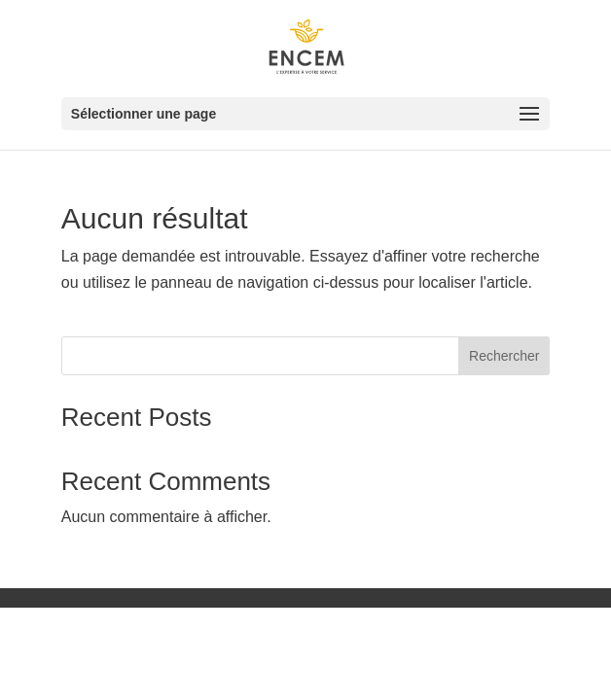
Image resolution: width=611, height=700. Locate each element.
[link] (308, 47)
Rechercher (504, 356)
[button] (305, 114)
